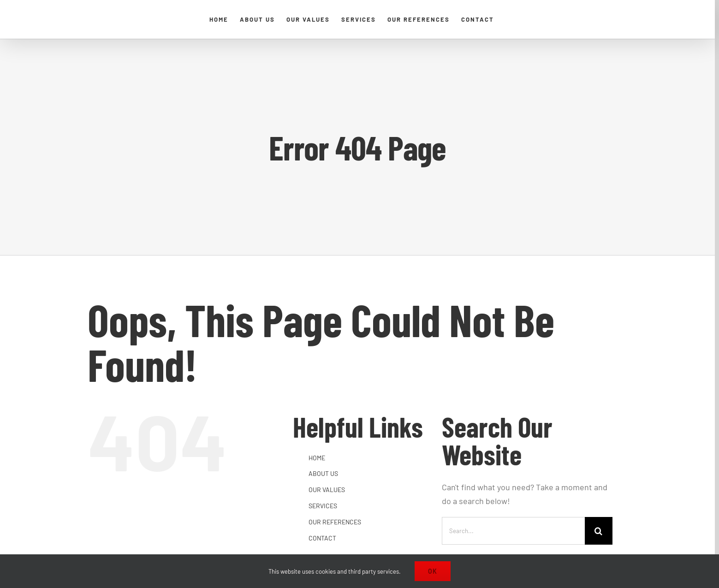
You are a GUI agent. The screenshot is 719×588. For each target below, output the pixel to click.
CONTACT (322, 538)
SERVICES (323, 506)
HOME (317, 458)
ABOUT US (323, 473)
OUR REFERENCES (335, 522)
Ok (433, 571)
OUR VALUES (327, 490)
